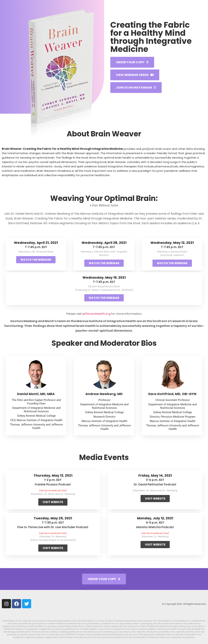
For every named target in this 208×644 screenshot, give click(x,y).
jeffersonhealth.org (96, 314)
